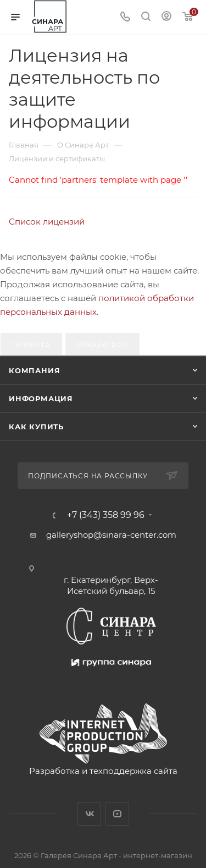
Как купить (36, 427)
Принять (31, 344)
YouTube (117, 814)
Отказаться (102, 344)
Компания (34, 370)
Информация (41, 398)
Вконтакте (89, 814)
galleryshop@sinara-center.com (111, 535)
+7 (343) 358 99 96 (106, 515)
